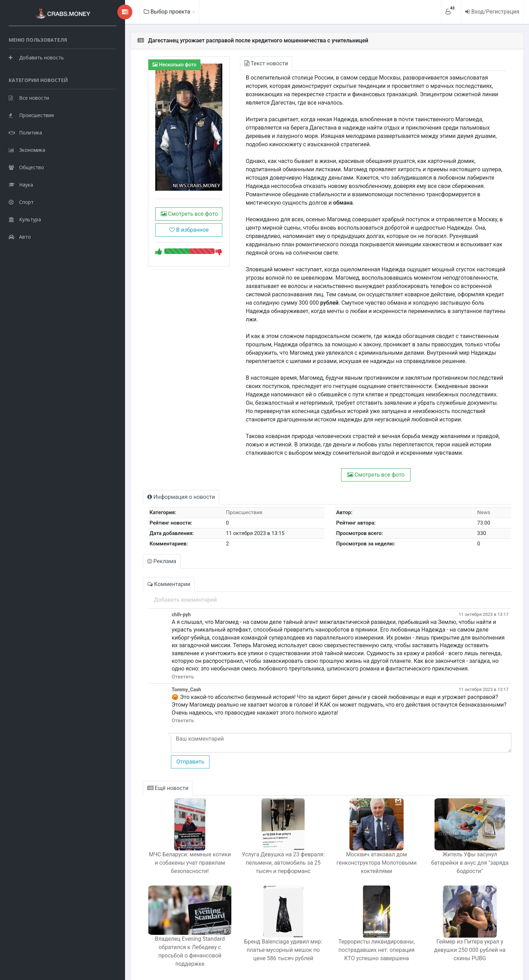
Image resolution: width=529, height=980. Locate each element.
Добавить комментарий (158, 583)
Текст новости (247, 63)
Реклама (135, 545)
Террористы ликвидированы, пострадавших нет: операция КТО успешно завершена (366, 933)
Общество (26, 165)
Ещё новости (142, 771)
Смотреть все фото (164, 226)
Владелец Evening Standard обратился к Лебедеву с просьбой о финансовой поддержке (166, 933)
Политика (25, 130)
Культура (25, 217)
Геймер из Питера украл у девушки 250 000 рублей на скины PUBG (466, 933)
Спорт (21, 200)
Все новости (29, 96)
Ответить (155, 660)
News (481, 496)
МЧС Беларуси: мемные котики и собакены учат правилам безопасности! (166, 846)
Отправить (162, 745)
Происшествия (31, 113)
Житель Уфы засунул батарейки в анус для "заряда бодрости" (466, 842)
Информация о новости (155, 480)
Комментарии (142, 567)
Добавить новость (36, 55)
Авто (20, 235)
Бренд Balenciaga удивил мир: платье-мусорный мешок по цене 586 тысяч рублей (266, 933)
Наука (21, 183)
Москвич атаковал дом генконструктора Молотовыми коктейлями (366, 846)
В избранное (165, 242)
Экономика (27, 148)
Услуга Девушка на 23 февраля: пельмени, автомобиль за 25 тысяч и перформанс (266, 846)
